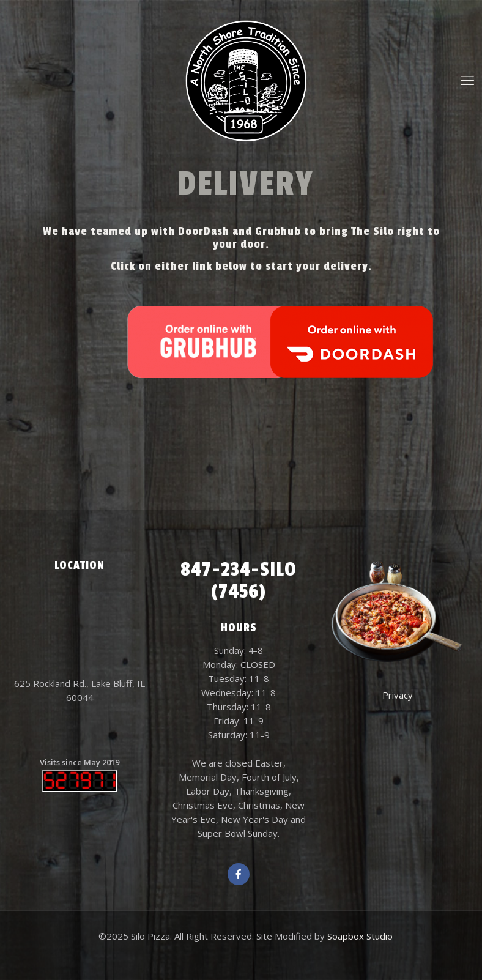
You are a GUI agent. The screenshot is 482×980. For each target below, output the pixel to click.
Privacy (398, 695)
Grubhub (278, 231)
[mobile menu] (467, 80)
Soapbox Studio (360, 936)
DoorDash (204, 231)
